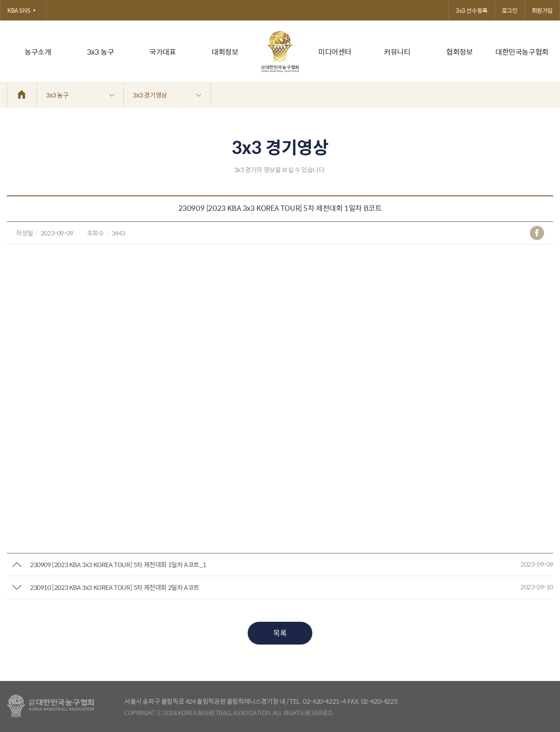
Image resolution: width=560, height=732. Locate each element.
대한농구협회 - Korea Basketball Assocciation (50, 706)
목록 (280, 633)
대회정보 (225, 52)
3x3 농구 (101, 52)
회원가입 (542, 10)
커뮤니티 (397, 52)
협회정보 (459, 52)
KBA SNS (23, 10)
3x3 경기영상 (167, 95)
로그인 (510, 10)
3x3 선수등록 (472, 10)
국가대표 (163, 52)
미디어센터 (335, 52)
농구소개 (38, 52)
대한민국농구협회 (522, 52)
